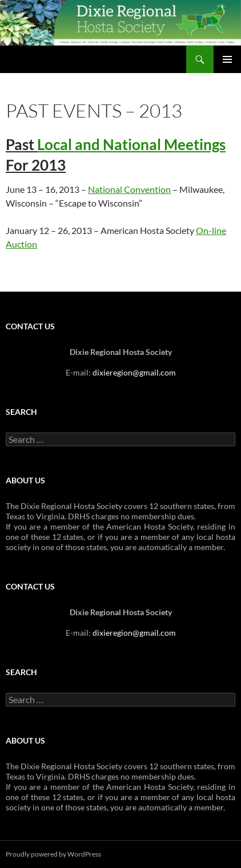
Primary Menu (227, 59)
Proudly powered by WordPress (53, 854)
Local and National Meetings (131, 144)
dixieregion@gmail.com (134, 372)
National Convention (129, 189)
